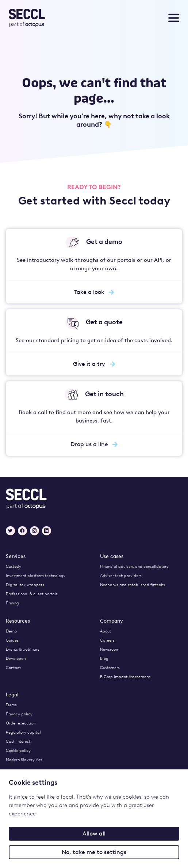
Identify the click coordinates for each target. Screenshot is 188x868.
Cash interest (18, 741)
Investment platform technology (36, 576)
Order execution (21, 723)
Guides (12, 640)
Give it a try (94, 364)
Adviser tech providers (121, 576)
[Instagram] (34, 531)
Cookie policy (18, 751)
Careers (107, 640)
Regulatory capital (23, 732)
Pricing (12, 603)
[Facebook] (22, 531)
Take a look (94, 292)
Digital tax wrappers (25, 585)
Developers (16, 659)
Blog (104, 659)
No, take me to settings (94, 852)
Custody (14, 567)
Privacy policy (19, 714)
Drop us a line (94, 444)
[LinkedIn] (47, 531)
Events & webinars (23, 649)
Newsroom (110, 649)
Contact (13, 668)
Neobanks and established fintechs (133, 585)
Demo (11, 631)
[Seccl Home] (46, 18)
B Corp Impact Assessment (125, 677)
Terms (11, 705)
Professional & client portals (32, 594)
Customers (110, 668)
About (105, 631)
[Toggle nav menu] (174, 18)
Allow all (94, 833)
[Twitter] (10, 531)
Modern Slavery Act (24, 760)
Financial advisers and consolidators (134, 567)
